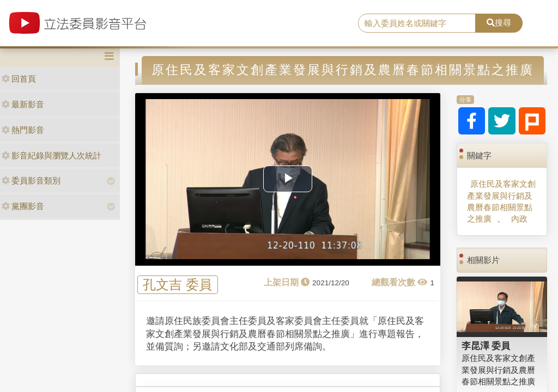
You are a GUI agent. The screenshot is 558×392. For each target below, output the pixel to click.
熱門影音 (23, 130)
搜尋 (499, 23)
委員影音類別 (31, 180)
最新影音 (23, 104)
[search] (417, 23)
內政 (519, 219)
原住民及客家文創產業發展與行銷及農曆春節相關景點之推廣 (501, 201)
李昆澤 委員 (486, 346)
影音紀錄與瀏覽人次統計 (51, 155)
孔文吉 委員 (177, 285)
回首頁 (19, 79)
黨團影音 (23, 206)
